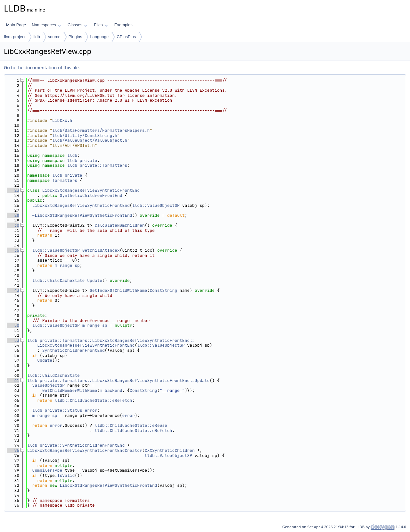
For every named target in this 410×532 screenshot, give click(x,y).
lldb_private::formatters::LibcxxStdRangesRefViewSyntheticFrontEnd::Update (118, 380)
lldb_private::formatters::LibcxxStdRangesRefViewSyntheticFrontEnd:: (111, 340)
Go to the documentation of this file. (42, 68)
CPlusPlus (126, 37)
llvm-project (15, 37)
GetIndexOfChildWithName (118, 290)
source (54, 37)
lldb (37, 37)
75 (13, 450)
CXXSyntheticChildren (170, 450)
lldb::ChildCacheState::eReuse (131, 425)
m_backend (111, 390)
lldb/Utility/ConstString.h (85, 135)
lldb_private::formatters (97, 165)
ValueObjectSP (49, 385)
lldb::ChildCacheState (59, 280)
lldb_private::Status (57, 410)
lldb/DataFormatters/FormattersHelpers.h (101, 130)
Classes (78, 25)
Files (101, 25)
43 (13, 290)
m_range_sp (67, 265)
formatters (65, 180)
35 (13, 250)
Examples (123, 25)
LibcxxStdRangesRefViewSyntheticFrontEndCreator (85, 450)
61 (13, 380)
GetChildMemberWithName (70, 390)
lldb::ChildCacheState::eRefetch (94, 400)
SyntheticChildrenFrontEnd (91, 195)
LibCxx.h (62, 120)
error (91, 410)
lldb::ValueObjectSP (156, 205)
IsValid (66, 475)
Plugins (75, 37)
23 (13, 190)
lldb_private (82, 160)
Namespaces (46, 25)
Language (99, 37)
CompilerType (47, 470)
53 (13, 340)
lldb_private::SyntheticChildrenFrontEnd (76, 445)
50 (13, 325)
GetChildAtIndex (101, 250)
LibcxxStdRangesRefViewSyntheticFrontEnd (91, 190)
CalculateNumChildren (120, 225)
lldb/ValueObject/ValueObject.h (90, 140)
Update (95, 280)
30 (13, 225)
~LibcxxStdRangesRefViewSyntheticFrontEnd (82, 215)
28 (13, 215)
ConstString (163, 290)
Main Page (16, 25)
